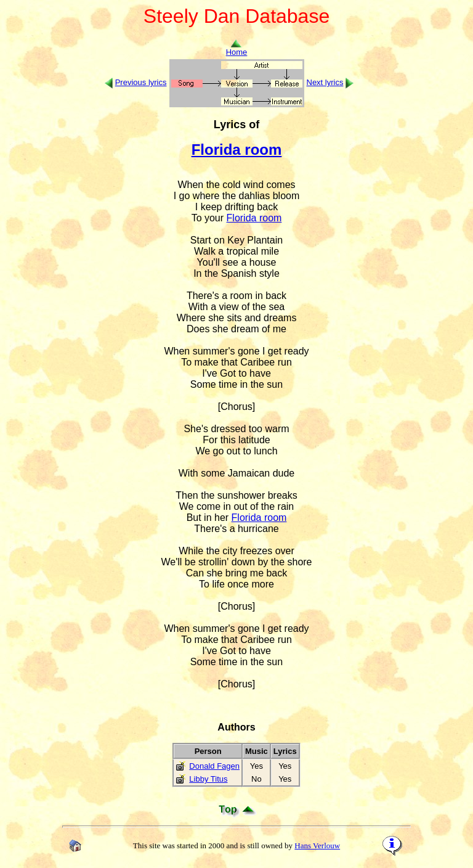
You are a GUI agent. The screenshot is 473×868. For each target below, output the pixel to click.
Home (237, 48)
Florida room (237, 149)
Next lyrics (325, 82)
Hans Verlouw (317, 845)
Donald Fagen (214, 766)
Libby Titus (208, 779)
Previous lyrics (141, 82)
